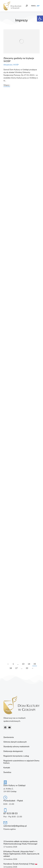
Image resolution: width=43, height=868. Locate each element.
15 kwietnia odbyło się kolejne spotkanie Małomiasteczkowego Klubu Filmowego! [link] (20, 843)
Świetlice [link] (7, 772)
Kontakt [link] (7, 768)
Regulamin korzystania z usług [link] (16, 756)
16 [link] (11, 668)
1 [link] (13, 664)
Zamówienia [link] (9, 737)
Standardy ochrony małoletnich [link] (16, 747)
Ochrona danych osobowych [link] (15, 742)
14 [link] (29, 664)
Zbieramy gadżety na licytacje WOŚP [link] (19, 60)
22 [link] (27, 668)
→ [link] (33, 668)
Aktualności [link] (8, 65)
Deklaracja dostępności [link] (13, 751)
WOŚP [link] (16, 65)
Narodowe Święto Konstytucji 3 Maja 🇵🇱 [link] (20, 864)
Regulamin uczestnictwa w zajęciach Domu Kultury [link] (21, 762)
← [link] (8, 664)
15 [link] (35, 664)
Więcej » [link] (7, 85)
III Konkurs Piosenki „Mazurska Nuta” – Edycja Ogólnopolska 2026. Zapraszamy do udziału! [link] (21, 854)
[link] (40, 19)
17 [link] (16, 668)
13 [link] (23, 664)
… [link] (18, 664)
